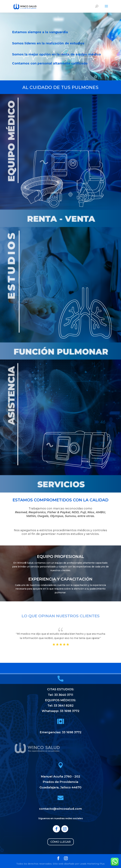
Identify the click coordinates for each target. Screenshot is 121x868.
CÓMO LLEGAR (61, 842)
